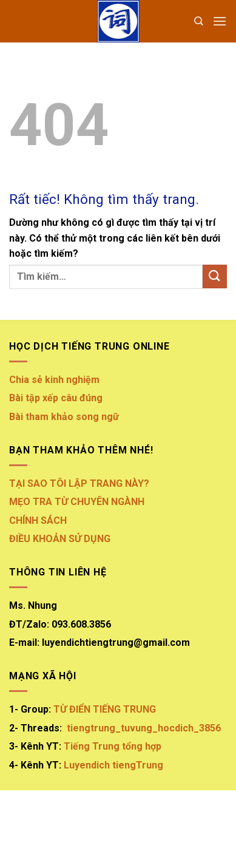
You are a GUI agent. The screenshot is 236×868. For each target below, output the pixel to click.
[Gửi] (215, 276)
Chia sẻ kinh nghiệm (54, 380)
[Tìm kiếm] (199, 21)
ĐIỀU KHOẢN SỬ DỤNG (60, 539)
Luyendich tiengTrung (113, 765)
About (43, 834)
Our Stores (87, 834)
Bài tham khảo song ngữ (65, 417)
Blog (129, 834)
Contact (166, 834)
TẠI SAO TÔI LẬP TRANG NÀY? (79, 483)
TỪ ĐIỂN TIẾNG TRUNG (105, 709)
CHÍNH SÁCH (38, 520)
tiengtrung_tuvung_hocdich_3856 (144, 728)
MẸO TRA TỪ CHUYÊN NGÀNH (77, 502)
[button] (220, 21)
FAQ (199, 834)
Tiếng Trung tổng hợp (113, 746)
